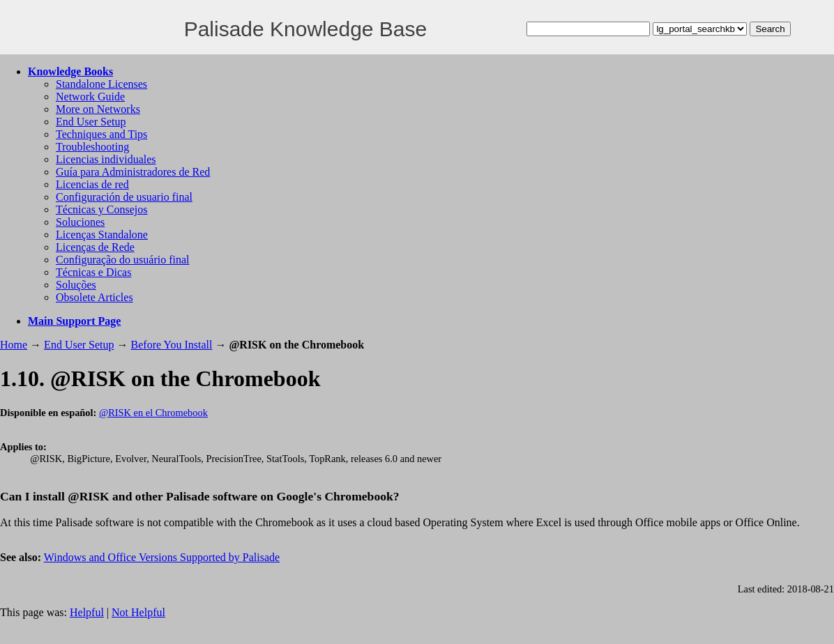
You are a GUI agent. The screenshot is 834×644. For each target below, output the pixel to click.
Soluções (76, 285)
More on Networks (98, 109)
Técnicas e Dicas (93, 272)
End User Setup (91, 122)
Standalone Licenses (101, 84)
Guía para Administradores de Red (133, 172)
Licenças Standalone (102, 235)
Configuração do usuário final (123, 260)
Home (14, 345)
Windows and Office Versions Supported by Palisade (162, 557)
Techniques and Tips (101, 134)
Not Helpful (138, 612)
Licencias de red (92, 184)
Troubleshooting (92, 147)
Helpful (87, 612)
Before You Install (172, 345)
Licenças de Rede (95, 247)
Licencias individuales (106, 159)
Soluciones (80, 222)
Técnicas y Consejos (102, 209)
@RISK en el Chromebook (153, 413)
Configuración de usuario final (124, 197)
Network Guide (90, 97)
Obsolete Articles (94, 297)
